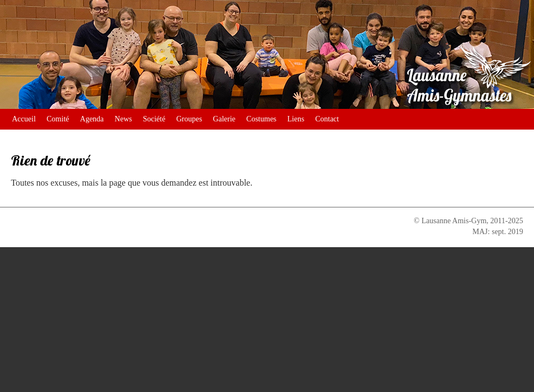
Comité (58, 119)
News (123, 119)
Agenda (92, 119)
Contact (327, 119)
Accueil (24, 119)
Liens (296, 119)
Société (154, 119)
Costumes (261, 119)
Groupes (189, 119)
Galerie (224, 119)
